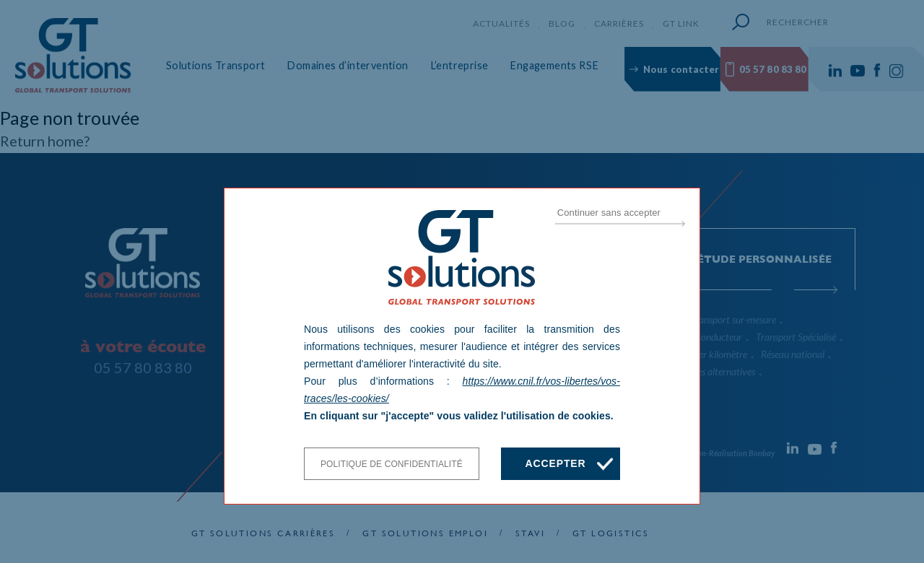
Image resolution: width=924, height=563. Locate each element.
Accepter (555, 463)
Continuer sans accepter (609, 213)
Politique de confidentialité (392, 464)
